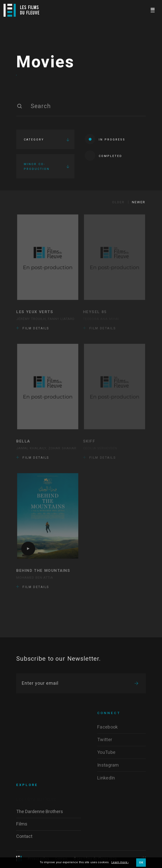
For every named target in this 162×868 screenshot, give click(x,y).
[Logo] (21, 10)
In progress (105, 139)
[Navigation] (153, 9)
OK (141, 863)
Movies (45, 62)
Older (118, 202)
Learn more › (120, 863)
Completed (104, 156)
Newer (139, 202)
